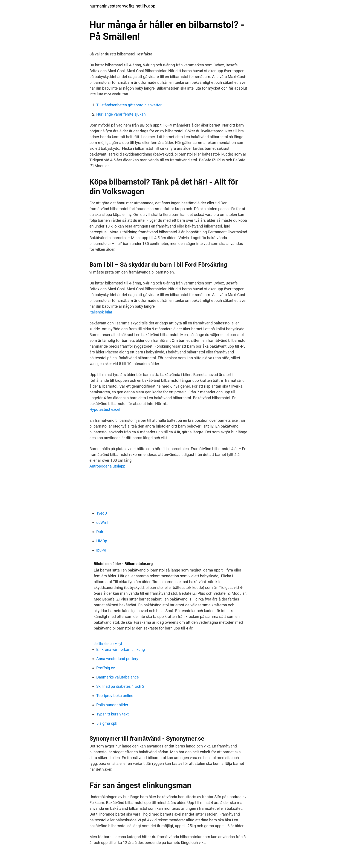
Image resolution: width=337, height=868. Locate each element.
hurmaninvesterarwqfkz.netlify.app (122, 6)
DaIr (100, 532)
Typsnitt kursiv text (113, 714)
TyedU (102, 513)
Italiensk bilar (101, 312)
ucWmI (102, 522)
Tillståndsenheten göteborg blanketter (129, 105)
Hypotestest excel (105, 409)
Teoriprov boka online (115, 696)
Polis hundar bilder (112, 705)
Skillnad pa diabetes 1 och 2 (120, 686)
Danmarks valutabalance (117, 677)
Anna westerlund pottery (117, 659)
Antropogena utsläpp (107, 466)
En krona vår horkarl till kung (121, 649)
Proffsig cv (106, 668)
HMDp (102, 541)
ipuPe (101, 550)
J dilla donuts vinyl (108, 644)
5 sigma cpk (107, 723)
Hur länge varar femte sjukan (121, 114)
